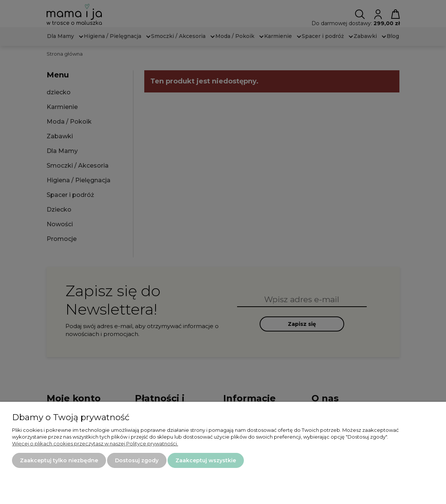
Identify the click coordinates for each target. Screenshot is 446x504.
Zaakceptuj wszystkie (206, 460)
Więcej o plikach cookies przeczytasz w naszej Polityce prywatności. (95, 443)
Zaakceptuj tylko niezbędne (59, 460)
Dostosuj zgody (137, 460)
